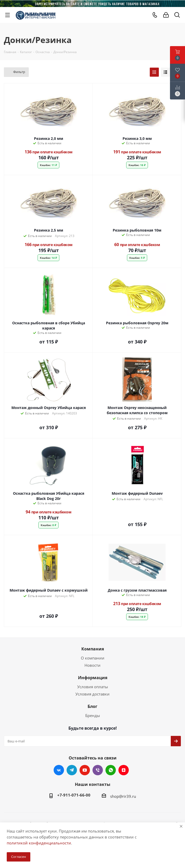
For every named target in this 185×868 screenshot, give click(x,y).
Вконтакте (59, 770)
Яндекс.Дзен (124, 770)
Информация (93, 678)
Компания (93, 649)
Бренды (93, 715)
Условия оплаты (93, 687)
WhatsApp (111, 770)
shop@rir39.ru (123, 796)
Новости (93, 665)
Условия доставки (93, 694)
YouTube (85, 770)
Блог (93, 706)
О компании (93, 658)
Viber (98, 770)
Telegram (72, 770)
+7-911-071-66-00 (74, 795)
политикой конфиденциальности (39, 843)
